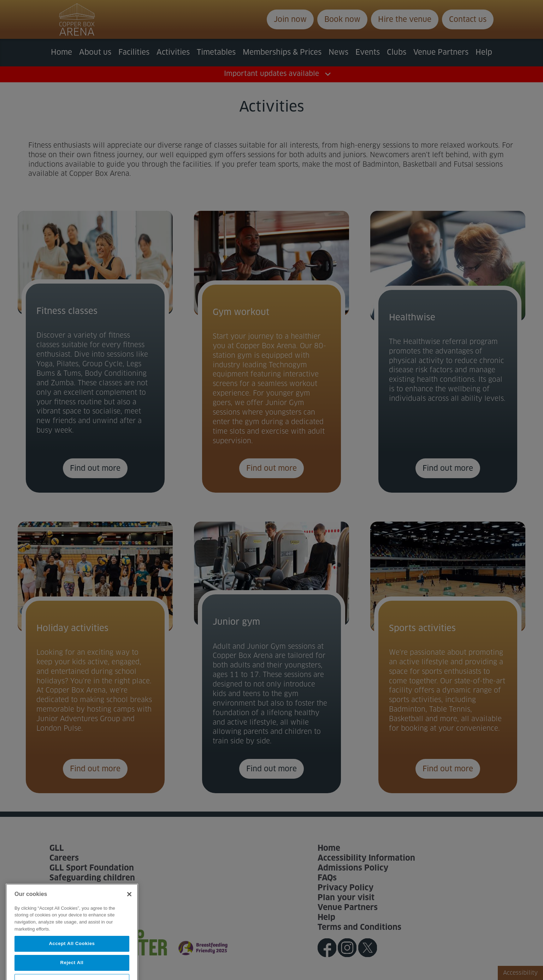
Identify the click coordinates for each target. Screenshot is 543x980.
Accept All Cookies (72, 960)
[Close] (129, 910)
